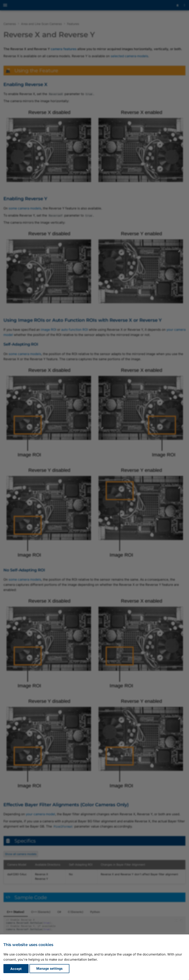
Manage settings (49, 969)
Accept (16, 969)
